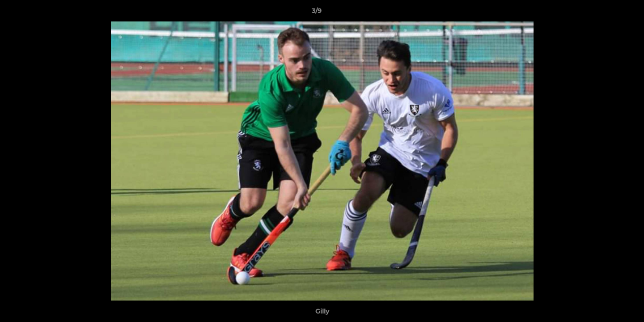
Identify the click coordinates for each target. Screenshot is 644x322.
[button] (606, 13)
